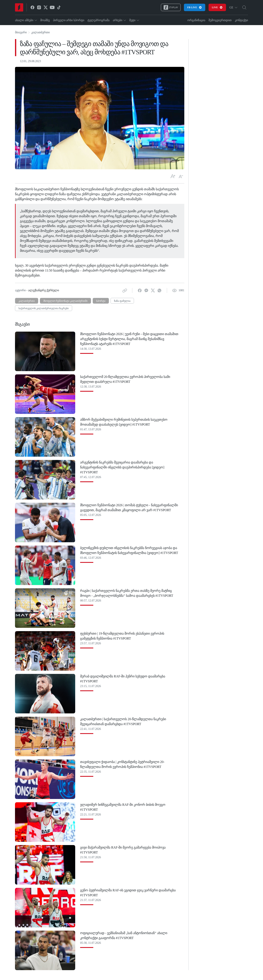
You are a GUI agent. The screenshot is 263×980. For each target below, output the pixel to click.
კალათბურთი (40, 32)
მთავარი (21, 32)
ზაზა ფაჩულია (122, 301)
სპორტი (101, 301)
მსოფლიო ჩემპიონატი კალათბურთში (65, 301)
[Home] (19, 7)
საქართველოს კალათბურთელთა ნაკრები (44, 308)
